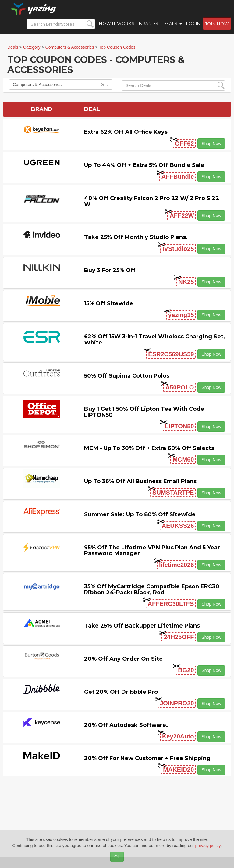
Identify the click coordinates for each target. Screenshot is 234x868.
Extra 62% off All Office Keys (126, 132)
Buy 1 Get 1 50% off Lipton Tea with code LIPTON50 (144, 412)
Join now (217, 28)
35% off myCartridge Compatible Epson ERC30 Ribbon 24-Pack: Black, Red (152, 590)
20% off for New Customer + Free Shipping (147, 758)
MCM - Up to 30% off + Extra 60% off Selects (149, 448)
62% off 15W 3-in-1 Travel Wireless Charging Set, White (154, 340)
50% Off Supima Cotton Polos (127, 376)
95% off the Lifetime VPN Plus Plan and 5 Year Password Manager (152, 551)
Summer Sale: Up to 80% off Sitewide (140, 514)
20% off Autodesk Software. (126, 725)
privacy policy (208, 846)
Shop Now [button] (211, 144)
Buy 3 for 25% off (110, 270)
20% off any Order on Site (123, 659)
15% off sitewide (109, 303)
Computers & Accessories (61, 85)
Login (193, 27)
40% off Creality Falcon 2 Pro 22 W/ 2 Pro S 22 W (152, 201)
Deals (172, 27)
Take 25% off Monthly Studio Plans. (136, 237)
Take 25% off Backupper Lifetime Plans (142, 626)
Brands (149, 27)
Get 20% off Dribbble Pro (121, 692)
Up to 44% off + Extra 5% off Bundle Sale (144, 165)
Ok (117, 857)
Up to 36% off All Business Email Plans (140, 481)
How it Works (117, 27)
